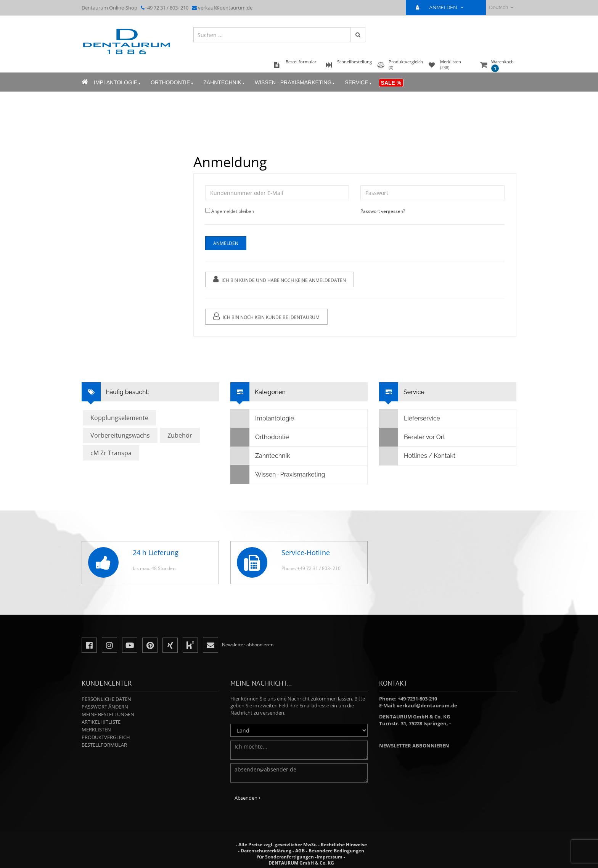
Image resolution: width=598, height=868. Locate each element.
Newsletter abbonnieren (414, 746)
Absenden (248, 798)
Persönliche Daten (106, 699)
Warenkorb (502, 65)
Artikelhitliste (101, 722)
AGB (300, 851)
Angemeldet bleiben (233, 211)
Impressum (330, 857)
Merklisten (96, 730)
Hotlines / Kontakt (417, 456)
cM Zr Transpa (111, 453)
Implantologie (118, 83)
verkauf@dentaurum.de (225, 8)
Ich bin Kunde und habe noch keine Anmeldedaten (280, 279)
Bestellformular (104, 745)
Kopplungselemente (119, 418)
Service (358, 83)
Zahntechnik (224, 83)
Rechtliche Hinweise (344, 845)
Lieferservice (410, 419)
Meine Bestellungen (108, 714)
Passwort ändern (105, 707)
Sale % (391, 83)
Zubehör (180, 435)
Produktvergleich (106, 737)
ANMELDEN (443, 7)
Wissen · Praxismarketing (295, 83)
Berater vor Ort (412, 437)
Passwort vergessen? (383, 211)
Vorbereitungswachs (120, 435)
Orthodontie (172, 83)
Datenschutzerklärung (266, 851)
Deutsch (501, 7)
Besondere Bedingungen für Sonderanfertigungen (311, 854)
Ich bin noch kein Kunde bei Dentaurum (266, 316)
